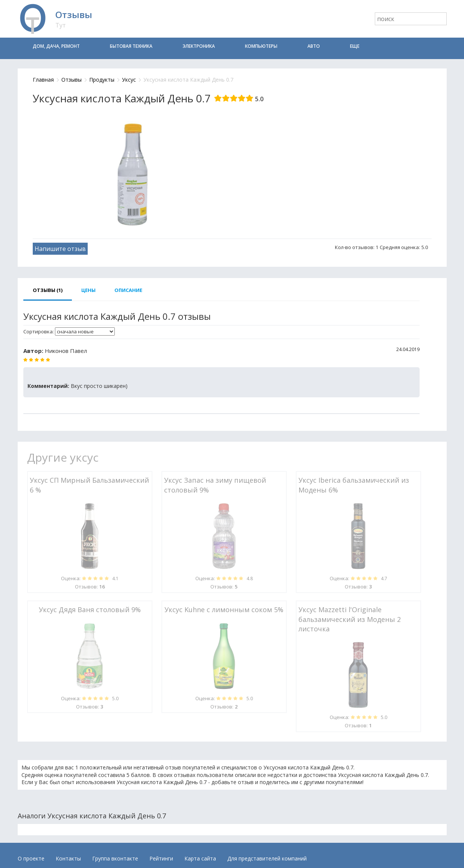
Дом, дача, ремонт (56, 46)
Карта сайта (200, 858)
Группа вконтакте (115, 858)
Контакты (68, 858)
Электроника (199, 46)
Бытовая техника (131, 46)
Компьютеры (261, 46)
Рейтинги (161, 858)
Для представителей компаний (267, 858)
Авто (314, 46)
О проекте (31, 858)
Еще (355, 46)
